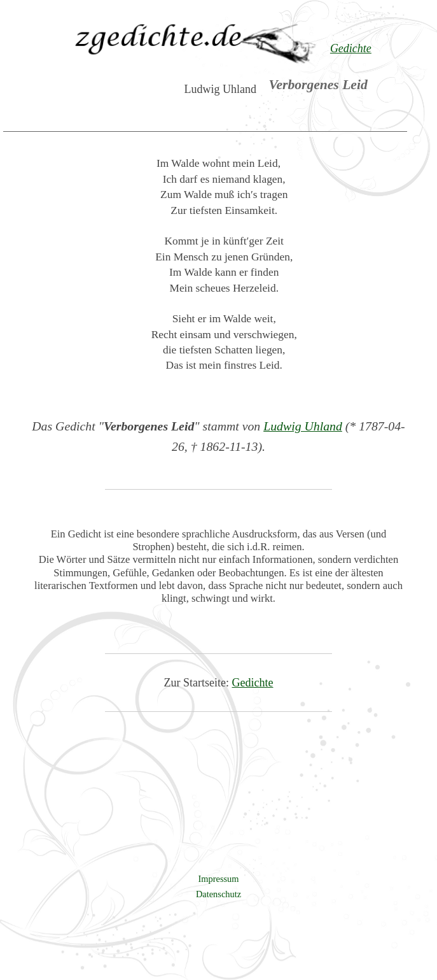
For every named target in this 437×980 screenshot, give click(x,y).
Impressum (219, 879)
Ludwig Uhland (303, 426)
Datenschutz (218, 894)
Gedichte (253, 683)
